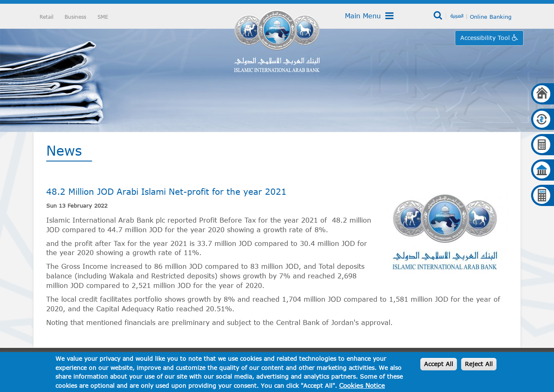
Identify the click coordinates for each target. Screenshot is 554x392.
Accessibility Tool (486, 38)
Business (75, 17)
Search (438, 16)
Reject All (479, 364)
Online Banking (491, 17)
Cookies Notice (362, 385)
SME (103, 17)
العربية (457, 15)
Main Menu (369, 16)
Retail (46, 17)
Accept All (439, 364)
